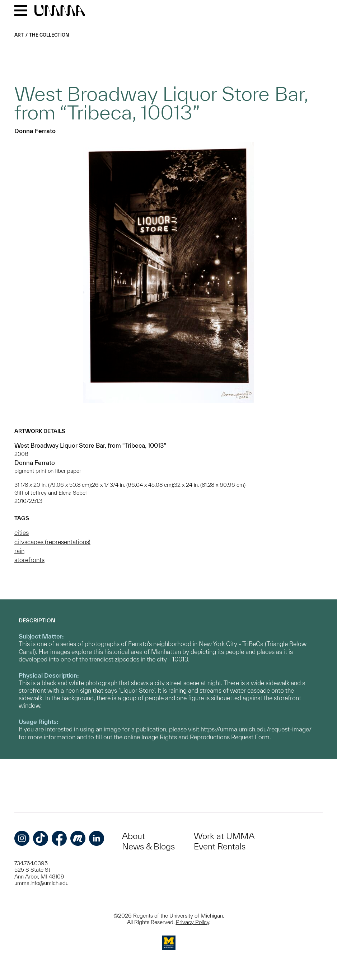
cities (22, 533)
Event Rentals (220, 846)
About (134, 836)
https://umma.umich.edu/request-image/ (256, 729)
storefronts (29, 560)
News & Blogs (148, 846)
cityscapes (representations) (52, 542)
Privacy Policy (193, 922)
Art (19, 35)
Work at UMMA (224, 836)
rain (19, 551)
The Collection (49, 35)
